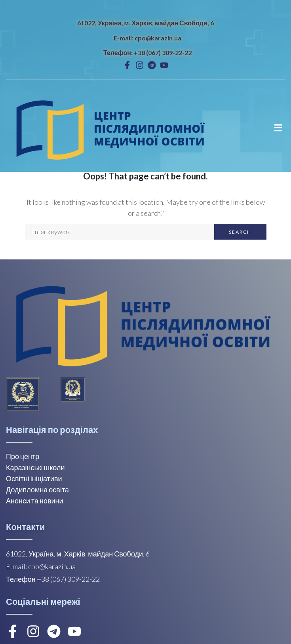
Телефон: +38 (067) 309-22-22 (147, 52)
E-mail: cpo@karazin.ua (147, 38)
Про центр (23, 456)
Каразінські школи (35, 467)
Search (240, 232)
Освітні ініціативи (34, 478)
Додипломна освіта (37, 490)
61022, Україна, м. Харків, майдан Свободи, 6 (145, 23)
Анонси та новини (35, 501)
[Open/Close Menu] (278, 128)
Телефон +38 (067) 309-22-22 (53, 579)
